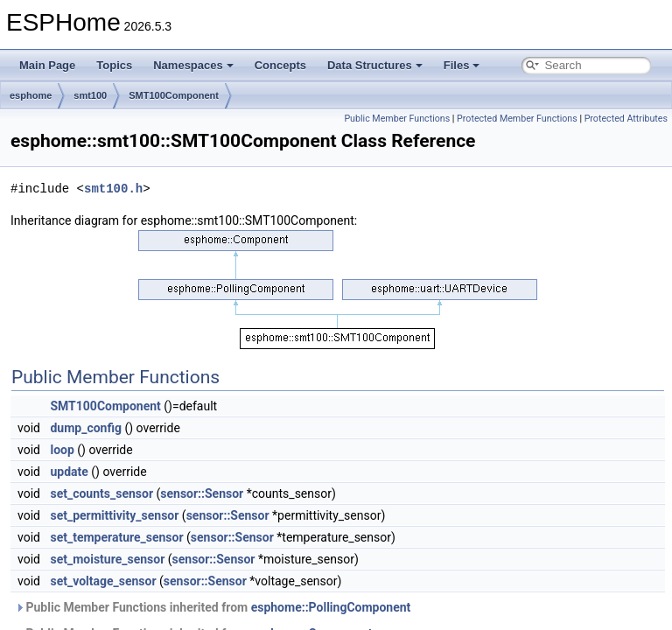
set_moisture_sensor (107, 559)
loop (62, 450)
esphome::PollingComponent (331, 607)
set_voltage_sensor (103, 581)
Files (462, 65)
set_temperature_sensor (116, 537)
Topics (114, 65)
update (69, 472)
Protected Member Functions (517, 119)
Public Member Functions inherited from (213, 607)
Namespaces (193, 65)
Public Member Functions (397, 119)
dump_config (86, 428)
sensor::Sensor (202, 493)
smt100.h (113, 189)
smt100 (90, 95)
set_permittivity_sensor (114, 515)
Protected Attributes (626, 119)
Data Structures (375, 65)
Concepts (280, 65)
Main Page (47, 65)
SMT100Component (174, 95)
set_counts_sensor (101, 493)
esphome (31, 95)
